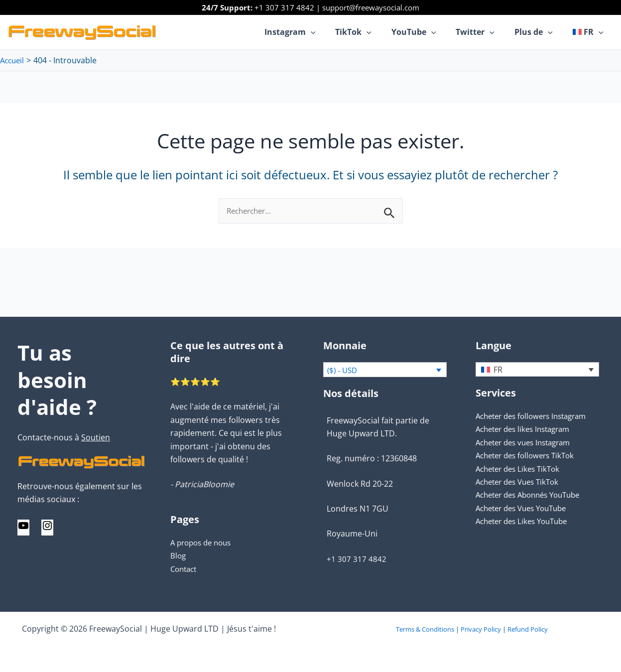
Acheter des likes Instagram (527, 429)
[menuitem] (590, 32)
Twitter (485, 32)
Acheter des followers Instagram (536, 416)
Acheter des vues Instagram (528, 443)
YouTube (428, 32)
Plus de (540, 32)
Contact (185, 569)
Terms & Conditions (425, 629)
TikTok (371, 32)
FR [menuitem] (498, 370)
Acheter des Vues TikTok (521, 482)
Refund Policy (528, 629)
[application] (333, 32)
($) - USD (344, 371)
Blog (179, 555)
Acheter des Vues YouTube (526, 509)
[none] (537, 370)
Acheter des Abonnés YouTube (533, 495)
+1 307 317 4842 (284, 7)
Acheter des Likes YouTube (526, 522)
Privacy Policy (481, 629)
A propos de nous (204, 542)
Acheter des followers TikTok (529, 456)
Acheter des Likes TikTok (521, 469)
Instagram (312, 32)
